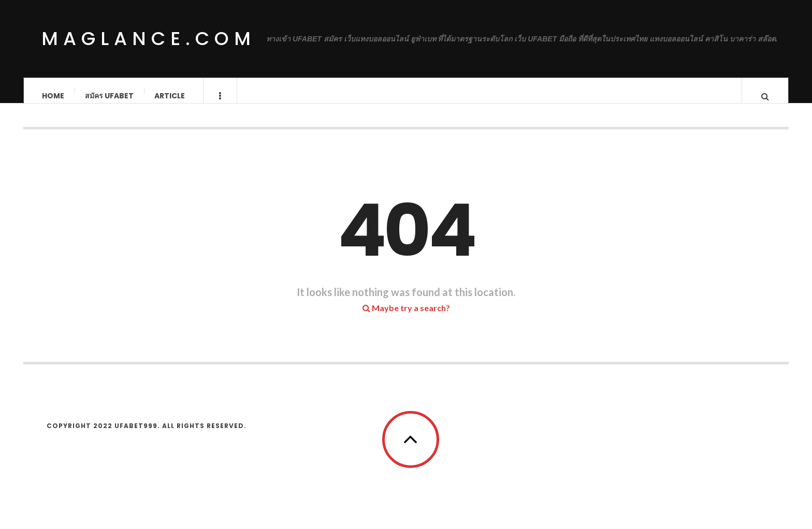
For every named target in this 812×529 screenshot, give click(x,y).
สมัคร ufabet (109, 96)
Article (170, 96)
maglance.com (149, 39)
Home (53, 96)
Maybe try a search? (406, 318)
